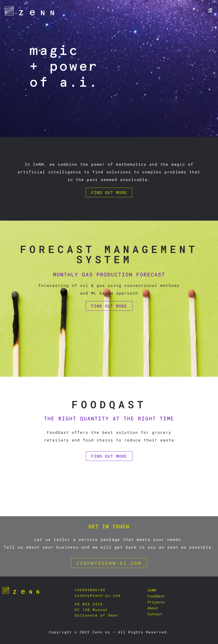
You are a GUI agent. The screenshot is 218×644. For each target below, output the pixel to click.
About (153, 608)
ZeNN (152, 590)
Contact (155, 614)
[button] (210, 10)
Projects (156, 602)
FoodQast (156, 596)
